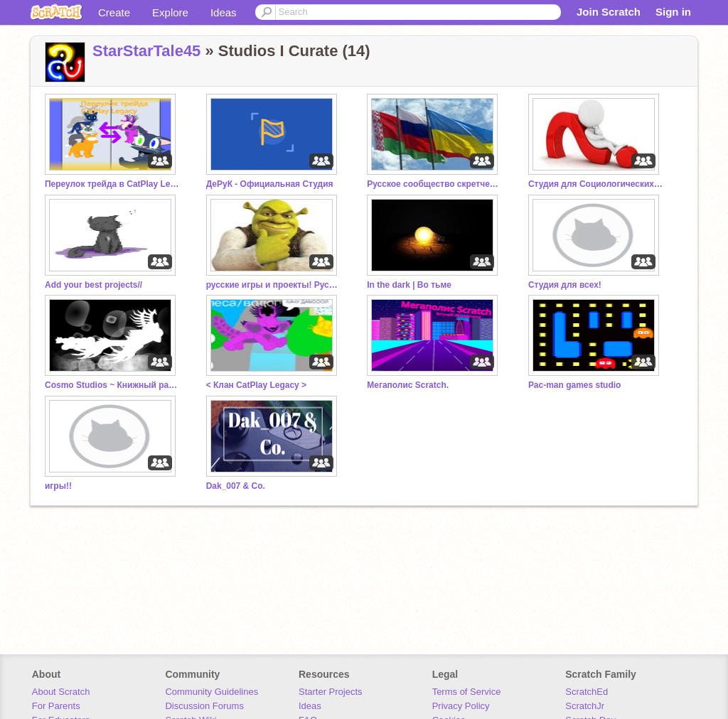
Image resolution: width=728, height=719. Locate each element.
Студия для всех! (565, 285)
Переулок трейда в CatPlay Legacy (112, 184)
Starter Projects (331, 692)
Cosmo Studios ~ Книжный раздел (112, 385)
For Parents (56, 706)
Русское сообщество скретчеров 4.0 (434, 184)
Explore (170, 12)
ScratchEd (587, 692)
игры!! (58, 486)
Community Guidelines (212, 692)
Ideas (224, 12)
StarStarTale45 (146, 51)
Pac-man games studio (575, 385)
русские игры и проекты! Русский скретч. (274, 285)
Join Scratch (609, 12)
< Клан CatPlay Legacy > (256, 385)
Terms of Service (467, 692)
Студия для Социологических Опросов (596, 184)
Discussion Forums (204, 706)
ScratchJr (585, 706)
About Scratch (61, 692)
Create (114, 12)
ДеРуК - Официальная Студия (270, 184)
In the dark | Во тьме (409, 285)
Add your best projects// (93, 285)
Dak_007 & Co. (236, 486)
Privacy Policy (461, 706)
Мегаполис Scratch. (408, 385)
